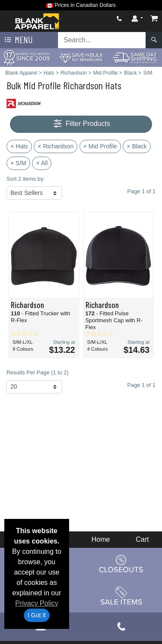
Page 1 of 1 (141, 385)
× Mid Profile (100, 146)
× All (42, 163)
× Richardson (56, 146)
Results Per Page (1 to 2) (38, 372)
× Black (137, 146)
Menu (18, 40)
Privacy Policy (37, 603)
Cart (142, 539)
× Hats (19, 146)
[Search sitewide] (102, 40)
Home (101, 539)
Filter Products (81, 124)
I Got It (37, 615)
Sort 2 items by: (26, 179)
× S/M (18, 163)
